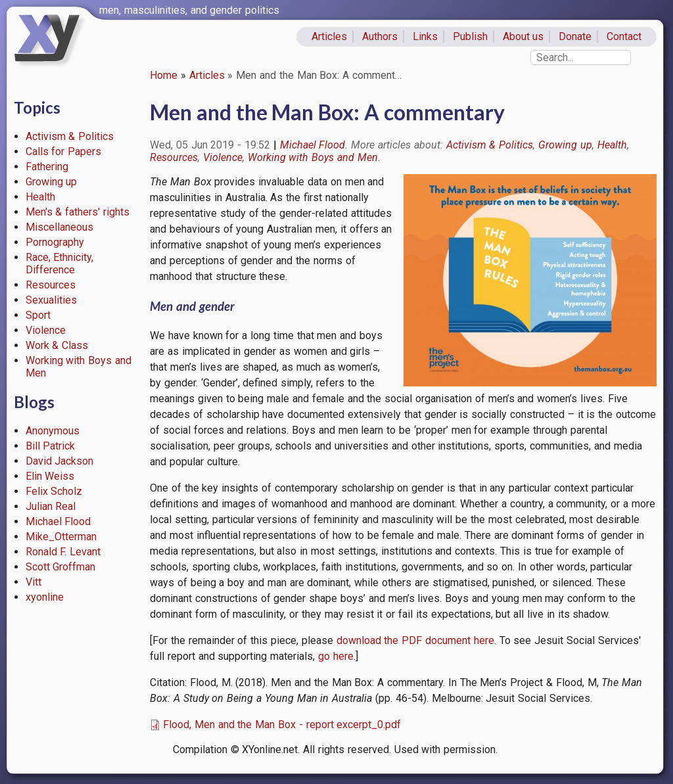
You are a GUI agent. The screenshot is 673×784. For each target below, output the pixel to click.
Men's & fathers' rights (78, 212)
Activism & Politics (70, 136)
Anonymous (53, 431)
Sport (38, 315)
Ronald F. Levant (63, 552)
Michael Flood (58, 521)
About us (523, 36)
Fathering (47, 167)
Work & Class (57, 345)
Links (425, 36)
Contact (624, 36)
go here (336, 656)
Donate (575, 36)
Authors (380, 36)
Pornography (55, 242)
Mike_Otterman (61, 537)
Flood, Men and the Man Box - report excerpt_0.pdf (282, 725)
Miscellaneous (59, 227)
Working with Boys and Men (313, 157)
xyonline (45, 597)
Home (164, 75)
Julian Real (51, 506)
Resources (51, 285)
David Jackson (60, 461)
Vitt (34, 582)
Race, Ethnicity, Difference (60, 264)
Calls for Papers (64, 151)
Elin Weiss (50, 476)
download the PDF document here (415, 640)
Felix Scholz (54, 491)
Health (40, 197)
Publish (470, 36)
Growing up (52, 182)
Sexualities (51, 300)
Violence (46, 330)
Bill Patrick (51, 446)
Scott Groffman (61, 567)
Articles (329, 36)
